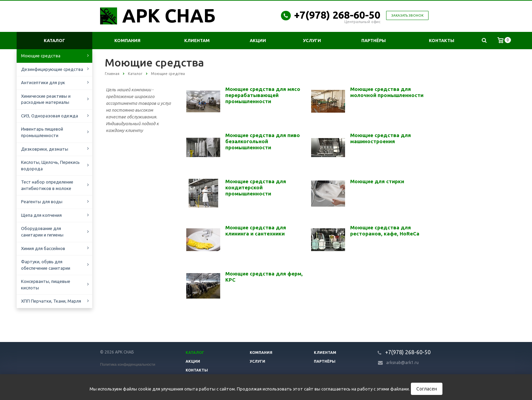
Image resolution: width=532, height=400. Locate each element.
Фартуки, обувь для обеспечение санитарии (46, 265)
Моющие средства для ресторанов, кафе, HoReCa (385, 231)
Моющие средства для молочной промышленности (387, 92)
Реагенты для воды (42, 202)
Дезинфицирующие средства (52, 69)
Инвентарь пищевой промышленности (42, 132)
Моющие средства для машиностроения (381, 138)
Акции (258, 40)
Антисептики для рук (43, 82)
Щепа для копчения (41, 215)
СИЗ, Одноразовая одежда (50, 116)
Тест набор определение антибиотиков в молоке (47, 185)
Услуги (312, 40)
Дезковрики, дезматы (45, 149)
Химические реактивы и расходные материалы (46, 99)
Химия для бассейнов (43, 248)
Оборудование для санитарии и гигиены (42, 232)
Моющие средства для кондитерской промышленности (256, 187)
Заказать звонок (407, 15)
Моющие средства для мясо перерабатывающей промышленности (263, 95)
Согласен (427, 389)
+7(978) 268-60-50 (337, 15)
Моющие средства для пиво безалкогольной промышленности (263, 141)
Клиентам (197, 40)
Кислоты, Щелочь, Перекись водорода (50, 165)
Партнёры (374, 40)
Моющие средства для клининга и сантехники (256, 231)
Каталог (54, 40)
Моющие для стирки (377, 181)
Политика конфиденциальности (128, 364)
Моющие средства (41, 56)
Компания (127, 40)
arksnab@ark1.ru (402, 363)
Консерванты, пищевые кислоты (46, 284)
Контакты (442, 40)
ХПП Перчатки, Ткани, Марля (51, 301)
